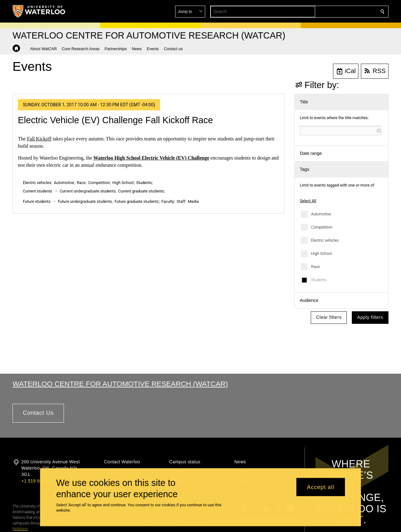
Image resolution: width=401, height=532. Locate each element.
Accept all (321, 487)
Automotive (321, 214)
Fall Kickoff (39, 139)
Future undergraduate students (85, 201)
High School (322, 253)
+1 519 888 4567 (39, 481)
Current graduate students (141, 191)
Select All (308, 201)
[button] (337, 12)
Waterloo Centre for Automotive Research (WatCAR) (120, 384)
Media (193, 201)
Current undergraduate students (88, 191)
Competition (322, 227)
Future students (37, 201)
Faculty (168, 201)
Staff (181, 201)
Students (319, 280)
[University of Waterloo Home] (39, 11)
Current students (38, 191)
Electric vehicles (325, 240)
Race (315, 267)
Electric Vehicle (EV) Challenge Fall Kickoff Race (115, 120)
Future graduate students (137, 201)
